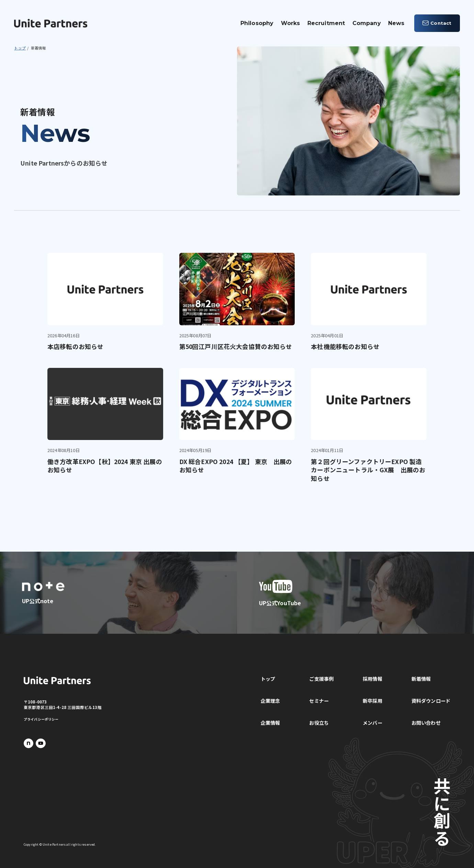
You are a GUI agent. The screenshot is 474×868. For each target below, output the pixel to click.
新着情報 (421, 679)
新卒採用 (373, 701)
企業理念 (270, 701)
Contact (437, 23)
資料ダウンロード (431, 701)
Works (291, 23)
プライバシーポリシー (41, 719)
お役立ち (319, 723)
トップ (268, 679)
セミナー (319, 701)
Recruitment (326, 23)
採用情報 (373, 679)
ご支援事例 (321, 679)
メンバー (373, 723)
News (396, 23)
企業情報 (270, 723)
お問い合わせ (426, 723)
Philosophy (257, 23)
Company (367, 23)
